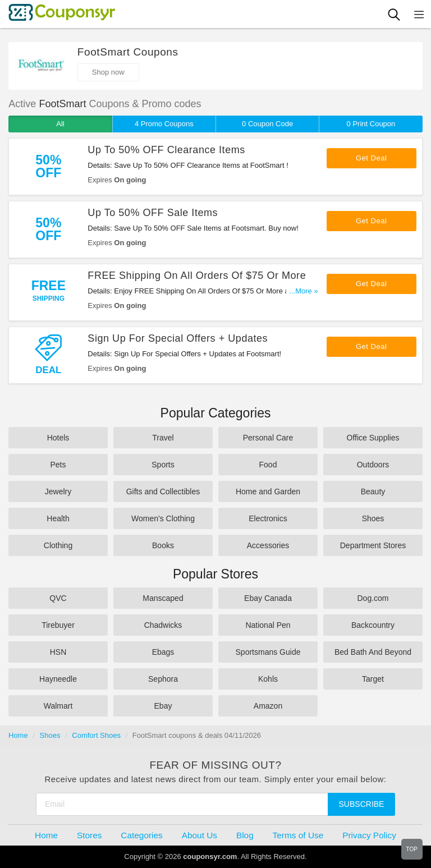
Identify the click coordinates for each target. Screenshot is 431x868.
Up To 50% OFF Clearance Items (166, 150)
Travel (163, 438)
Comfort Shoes (96, 735)
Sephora (163, 679)
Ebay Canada (268, 598)
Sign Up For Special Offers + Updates (178, 338)
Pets (58, 465)
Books (163, 545)
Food (268, 465)
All (60, 124)
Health (58, 518)
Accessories (268, 545)
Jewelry (58, 492)
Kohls (268, 679)
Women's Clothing (163, 518)
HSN (58, 652)
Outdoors (373, 465)
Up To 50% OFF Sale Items (153, 213)
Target (373, 679)
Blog (245, 835)
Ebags (163, 652)
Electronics (268, 518)
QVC (58, 598)
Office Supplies (373, 438)
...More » (303, 291)
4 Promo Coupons (164, 124)
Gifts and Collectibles (163, 492)
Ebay (163, 706)
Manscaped (163, 598)
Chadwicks (163, 625)
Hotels (58, 438)
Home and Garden (268, 492)
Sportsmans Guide (268, 652)
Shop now (108, 72)
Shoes (373, 518)
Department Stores (373, 545)
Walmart (58, 706)
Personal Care (268, 438)
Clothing (58, 545)
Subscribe (362, 804)
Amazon (268, 706)
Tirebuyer (58, 625)
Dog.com (373, 598)
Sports (163, 465)
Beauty (373, 492)
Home (18, 735)
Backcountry (373, 625)
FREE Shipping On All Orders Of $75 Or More (197, 275)
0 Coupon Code (267, 124)
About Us (200, 835)
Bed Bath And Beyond (373, 652)
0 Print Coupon (371, 124)
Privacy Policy (369, 835)
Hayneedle (58, 679)
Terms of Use (298, 835)
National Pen (268, 625)
